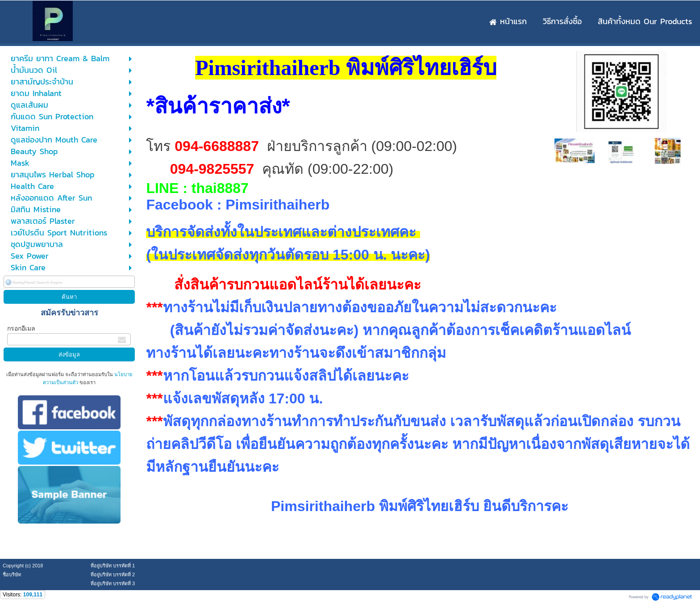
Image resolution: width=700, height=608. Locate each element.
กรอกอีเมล (21, 328)
